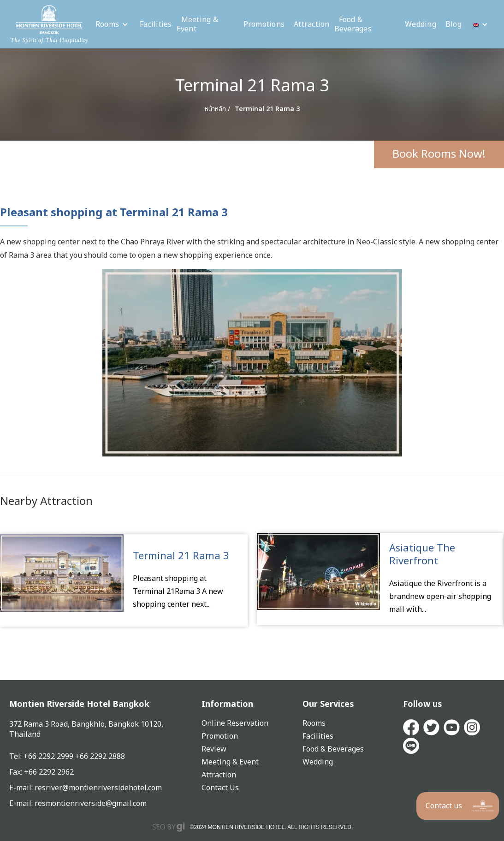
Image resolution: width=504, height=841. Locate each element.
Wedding (421, 24)
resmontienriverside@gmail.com (91, 804)
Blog (454, 24)
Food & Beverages (353, 24)
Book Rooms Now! (439, 154)
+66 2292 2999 (49, 757)
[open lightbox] (252, 363)
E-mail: (22, 804)
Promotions (264, 24)
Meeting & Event (197, 24)
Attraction (312, 24)
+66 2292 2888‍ (100, 757)
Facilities (156, 24)
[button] (112, 24)
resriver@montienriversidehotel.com (98, 788)
